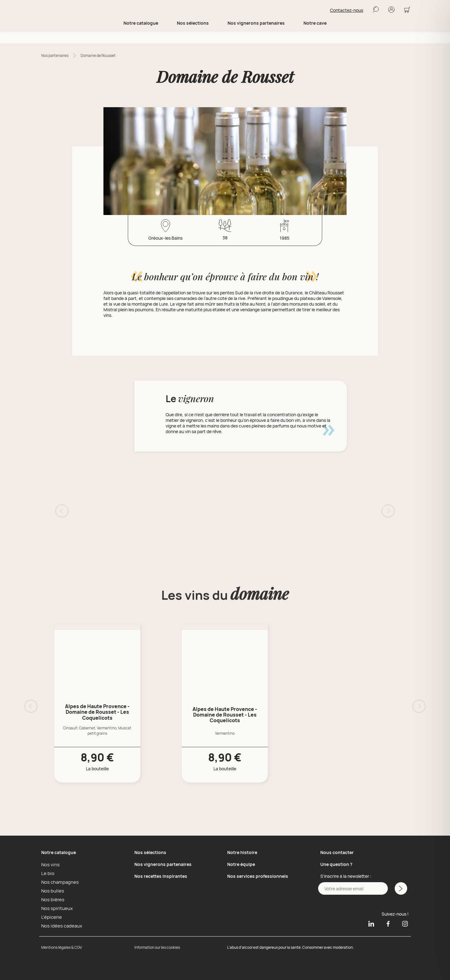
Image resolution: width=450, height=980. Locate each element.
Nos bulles (51, 891)
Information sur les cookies (157, 947)
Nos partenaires (55, 55)
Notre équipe (241, 864)
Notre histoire (242, 852)
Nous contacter (337, 852)
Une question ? (336, 864)
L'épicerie (50, 917)
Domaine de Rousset (98, 55)
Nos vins (50, 864)
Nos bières (52, 899)
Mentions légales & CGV (62, 947)
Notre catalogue (59, 852)
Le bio (47, 873)
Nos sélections (150, 852)
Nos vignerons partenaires (256, 36)
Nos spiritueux (55, 908)
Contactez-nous (347, 17)
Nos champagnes (59, 882)
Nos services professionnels (258, 876)
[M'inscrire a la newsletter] (400, 888)
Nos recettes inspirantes (161, 876)
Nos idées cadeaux (60, 926)
